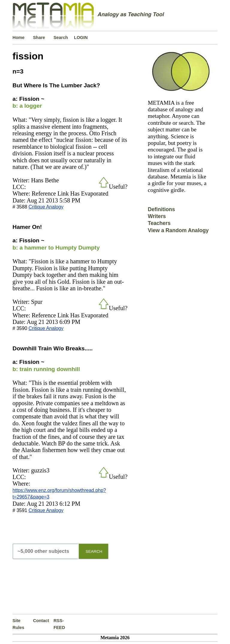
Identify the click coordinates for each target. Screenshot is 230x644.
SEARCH (94, 551)
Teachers (159, 223)
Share (39, 37)
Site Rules (18, 624)
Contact (41, 621)
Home (19, 37)
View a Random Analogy (178, 230)
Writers (157, 216)
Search (61, 37)
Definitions (161, 209)
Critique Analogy (46, 207)
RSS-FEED (59, 624)
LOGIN (81, 37)
